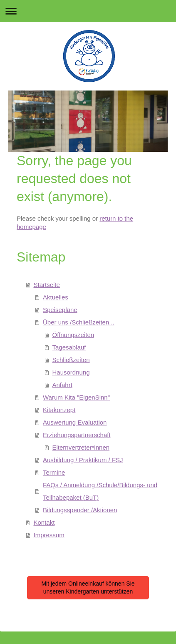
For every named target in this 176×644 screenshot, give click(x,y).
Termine (54, 472)
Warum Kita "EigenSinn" (76, 397)
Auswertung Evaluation (75, 422)
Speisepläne (60, 310)
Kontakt (44, 522)
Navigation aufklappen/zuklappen (88, 11)
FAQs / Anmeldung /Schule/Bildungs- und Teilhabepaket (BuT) (100, 491)
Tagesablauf (69, 347)
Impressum (49, 535)
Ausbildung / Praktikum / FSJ (83, 460)
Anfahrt (62, 385)
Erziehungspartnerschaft (77, 435)
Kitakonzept (59, 410)
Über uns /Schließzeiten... (79, 322)
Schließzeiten (71, 360)
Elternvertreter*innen (81, 447)
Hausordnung (71, 372)
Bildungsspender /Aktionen (80, 510)
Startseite (47, 285)
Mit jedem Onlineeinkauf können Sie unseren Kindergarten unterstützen (88, 587)
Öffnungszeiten (73, 335)
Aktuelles (56, 297)
